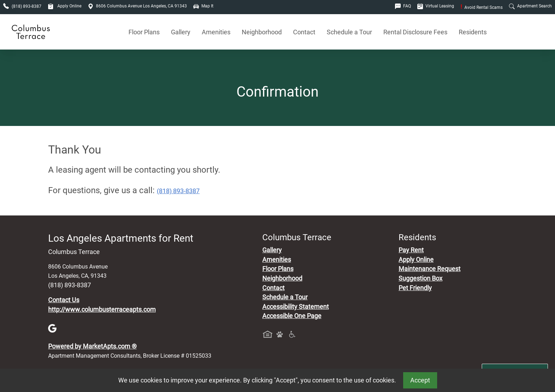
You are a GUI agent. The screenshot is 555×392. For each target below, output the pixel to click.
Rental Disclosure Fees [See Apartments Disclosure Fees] (415, 32)
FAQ (403, 6)
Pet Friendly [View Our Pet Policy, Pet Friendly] (415, 288)
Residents (473, 32)
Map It (203, 6)
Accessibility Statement (296, 307)
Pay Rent (411, 250)
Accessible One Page (292, 316)
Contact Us (64, 300)
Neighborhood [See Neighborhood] (262, 32)
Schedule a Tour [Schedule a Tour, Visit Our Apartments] (349, 32)
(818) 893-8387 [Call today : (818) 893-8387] (178, 191)
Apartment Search (530, 6)
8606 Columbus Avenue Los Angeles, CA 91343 (137, 6)
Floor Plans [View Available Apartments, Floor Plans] (144, 32)
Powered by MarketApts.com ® (92, 346)
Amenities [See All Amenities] (216, 32)
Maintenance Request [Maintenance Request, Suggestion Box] (430, 269)
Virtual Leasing (436, 6)
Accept (420, 380)
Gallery (181, 32)
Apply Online (65, 6)
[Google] (52, 328)
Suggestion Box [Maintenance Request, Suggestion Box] (420, 278)
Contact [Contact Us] (304, 32)
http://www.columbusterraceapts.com (102, 310)
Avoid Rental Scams (482, 7)
